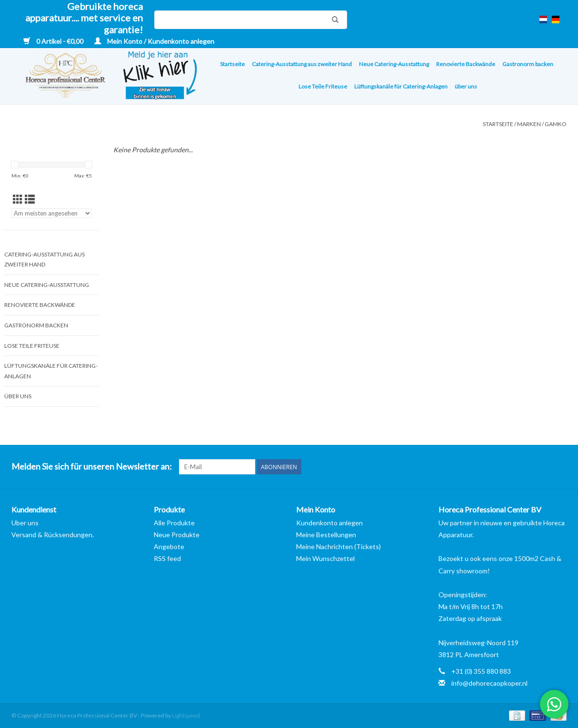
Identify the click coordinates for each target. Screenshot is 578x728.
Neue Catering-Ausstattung (394, 64)
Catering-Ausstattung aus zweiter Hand (302, 64)
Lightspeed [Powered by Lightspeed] (186, 715)
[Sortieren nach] (52, 213)
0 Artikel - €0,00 (54, 41)
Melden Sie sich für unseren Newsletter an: (92, 467)
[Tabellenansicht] (18, 199)
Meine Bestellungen (326, 535)
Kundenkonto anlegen (329, 523)
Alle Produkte (174, 523)
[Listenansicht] (30, 199)
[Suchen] (251, 20)
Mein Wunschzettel (325, 558)
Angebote (169, 546)
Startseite (232, 64)
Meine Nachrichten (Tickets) (339, 546)
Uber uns (25, 523)
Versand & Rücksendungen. (53, 535)
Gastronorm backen (528, 64)
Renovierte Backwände (466, 64)
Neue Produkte (177, 535)
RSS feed (167, 558)
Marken (529, 124)
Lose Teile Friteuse (323, 86)
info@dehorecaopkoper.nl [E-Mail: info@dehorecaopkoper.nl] (489, 683)
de (556, 20)
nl (543, 20)
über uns (466, 86)
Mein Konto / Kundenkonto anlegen (154, 41)
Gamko (556, 124)
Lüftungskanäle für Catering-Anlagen (401, 86)
